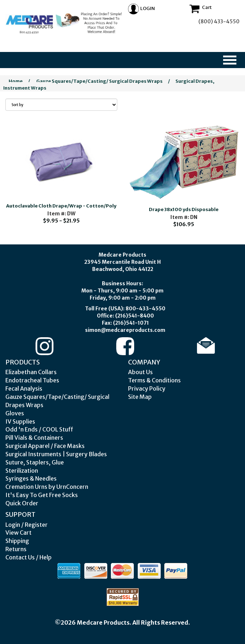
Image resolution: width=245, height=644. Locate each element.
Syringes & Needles (31, 478)
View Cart (18, 533)
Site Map (140, 397)
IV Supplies (20, 421)
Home (16, 81)
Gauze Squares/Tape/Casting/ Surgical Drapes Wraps (99, 81)
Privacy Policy (147, 388)
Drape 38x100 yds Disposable (184, 209)
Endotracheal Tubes (32, 380)
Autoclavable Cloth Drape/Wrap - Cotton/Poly (61, 206)
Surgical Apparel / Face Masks (45, 446)
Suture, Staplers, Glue (35, 462)
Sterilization (22, 471)
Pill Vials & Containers (34, 438)
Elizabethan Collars (31, 372)
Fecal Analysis (24, 388)
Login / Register (27, 525)
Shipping (17, 541)
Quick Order (22, 503)
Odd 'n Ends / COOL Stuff (39, 429)
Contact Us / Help (29, 557)
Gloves (15, 413)
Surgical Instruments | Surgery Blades (56, 454)
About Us (140, 372)
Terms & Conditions (154, 380)
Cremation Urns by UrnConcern (47, 487)
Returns (16, 549)
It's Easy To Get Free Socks (42, 495)
